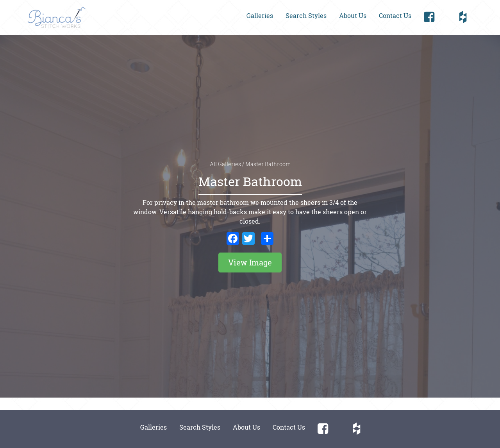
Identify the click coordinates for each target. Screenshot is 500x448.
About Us (353, 15)
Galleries (260, 15)
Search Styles (306, 15)
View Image (250, 262)
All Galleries (226, 164)
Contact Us (395, 15)
